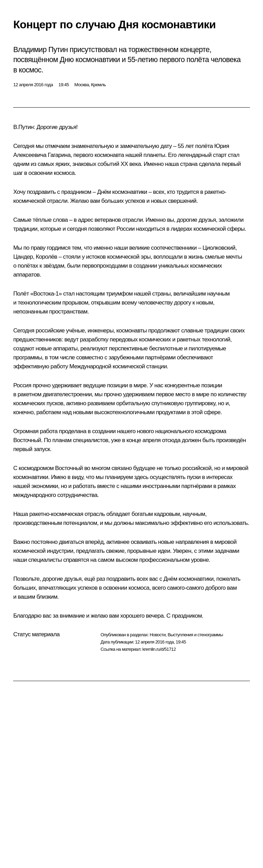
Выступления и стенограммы (195, 635)
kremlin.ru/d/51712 (159, 649)
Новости (158, 635)
